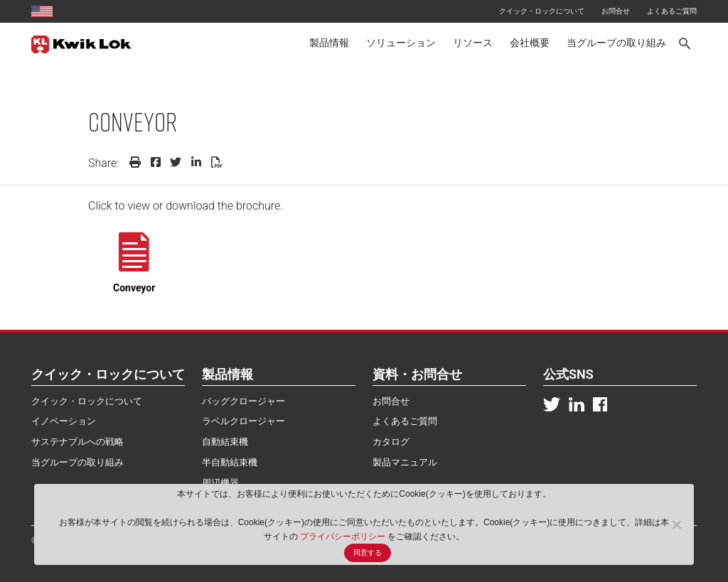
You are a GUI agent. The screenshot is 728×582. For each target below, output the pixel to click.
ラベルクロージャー (243, 421)
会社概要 (530, 43)
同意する (368, 553)
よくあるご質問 (672, 11)
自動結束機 (225, 442)
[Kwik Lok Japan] (81, 43)
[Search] (686, 44)
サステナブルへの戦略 (77, 442)
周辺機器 (220, 483)
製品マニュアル (405, 462)
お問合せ (616, 11)
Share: (104, 163)
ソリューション (401, 43)
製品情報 (329, 43)
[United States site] (42, 11)
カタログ (391, 442)
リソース (473, 43)
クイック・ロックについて (542, 11)
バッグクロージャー (243, 401)
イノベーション (64, 421)
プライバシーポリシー (344, 537)
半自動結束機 (230, 462)
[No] (676, 524)
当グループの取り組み (616, 43)
